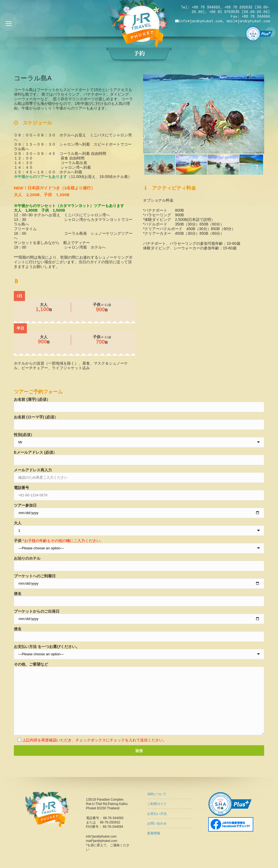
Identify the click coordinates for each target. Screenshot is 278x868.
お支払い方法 (157, 814)
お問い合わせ (157, 823)
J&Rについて (157, 794)
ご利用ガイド (157, 804)
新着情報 (154, 833)
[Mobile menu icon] (9, 24)
